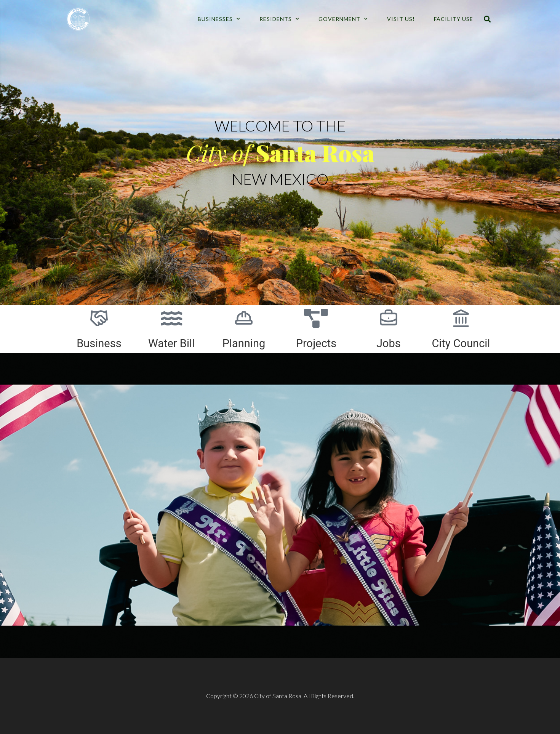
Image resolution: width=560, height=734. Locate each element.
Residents (279, 19)
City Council (461, 343)
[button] (487, 19)
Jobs (389, 343)
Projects (316, 343)
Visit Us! (401, 19)
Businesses (219, 19)
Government (343, 19)
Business (99, 343)
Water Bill (171, 343)
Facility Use (454, 19)
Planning (244, 343)
